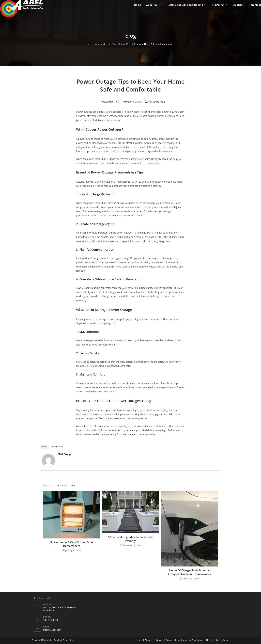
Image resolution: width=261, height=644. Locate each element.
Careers (160, 640)
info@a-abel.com (52, 630)
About (44, 447)
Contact (226, 640)
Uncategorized (157, 102)
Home (139, 640)
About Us (149, 640)
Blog (218, 640)
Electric (210, 640)
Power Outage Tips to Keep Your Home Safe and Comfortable (142, 44)
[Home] (89, 44)
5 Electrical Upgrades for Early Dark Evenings (130, 539)
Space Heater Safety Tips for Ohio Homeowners (72, 544)
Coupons (170, 640)
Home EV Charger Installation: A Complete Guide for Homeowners (189, 572)
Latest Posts (57, 447)
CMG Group (107, 102)
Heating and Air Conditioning (190, 640)
